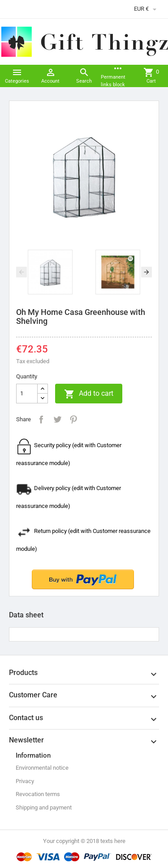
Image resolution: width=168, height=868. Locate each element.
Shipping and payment (44, 807)
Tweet (57, 419)
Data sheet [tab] (26, 615)
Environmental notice (42, 768)
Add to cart (89, 394)
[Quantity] (27, 394)
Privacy (25, 781)
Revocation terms (38, 794)
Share (41, 419)
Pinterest (73, 419)
